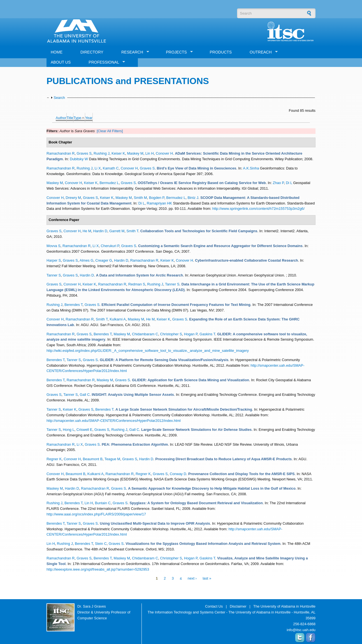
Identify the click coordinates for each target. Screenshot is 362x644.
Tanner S (54, 275)
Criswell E (84, 430)
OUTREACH (262, 52)
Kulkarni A (118, 319)
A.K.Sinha (251, 168)
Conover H (164, 153)
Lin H (150, 153)
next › (192, 579)
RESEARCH (133, 52)
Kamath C (111, 168)
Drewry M (73, 198)
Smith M (141, 198)
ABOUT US (61, 62)
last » (207, 579)
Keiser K (118, 153)
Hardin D (100, 231)
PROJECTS (177, 52)
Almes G (86, 260)
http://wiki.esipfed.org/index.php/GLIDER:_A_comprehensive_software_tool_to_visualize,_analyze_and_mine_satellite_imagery (148, 351)
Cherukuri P (110, 246)
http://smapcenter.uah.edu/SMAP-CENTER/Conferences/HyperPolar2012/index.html (114, 421)
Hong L (69, 430)
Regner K (54, 459)
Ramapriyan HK (159, 203)
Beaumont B (92, 459)
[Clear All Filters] (110, 131)
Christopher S (171, 334)
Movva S (54, 246)
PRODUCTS (221, 52)
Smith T (132, 231)
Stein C (101, 544)
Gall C (85, 395)
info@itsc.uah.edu (301, 630)
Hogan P (191, 334)
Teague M (112, 459)
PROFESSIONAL (105, 62)
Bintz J (193, 198)
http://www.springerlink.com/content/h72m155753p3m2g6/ (258, 209)
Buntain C (103, 503)
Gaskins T (207, 334)
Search (59, 98)
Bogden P (157, 198)
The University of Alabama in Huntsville (284, 606)
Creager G (104, 260)
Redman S (137, 284)
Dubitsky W (79, 159)
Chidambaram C (145, 334)
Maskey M (135, 153)
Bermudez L (109, 183)
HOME (57, 52)
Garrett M (117, 231)
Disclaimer (238, 606)
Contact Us (214, 606)
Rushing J (102, 153)
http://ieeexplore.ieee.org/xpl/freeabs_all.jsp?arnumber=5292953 (98, 569)
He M (87, 231)
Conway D (178, 474)
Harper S (54, 260)
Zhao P (279, 183)
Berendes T (74, 305)
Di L (289, 183)
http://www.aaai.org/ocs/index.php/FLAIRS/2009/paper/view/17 (96, 514)
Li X (98, 168)
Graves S (84, 153)
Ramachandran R (61, 153)
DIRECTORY (92, 52)
